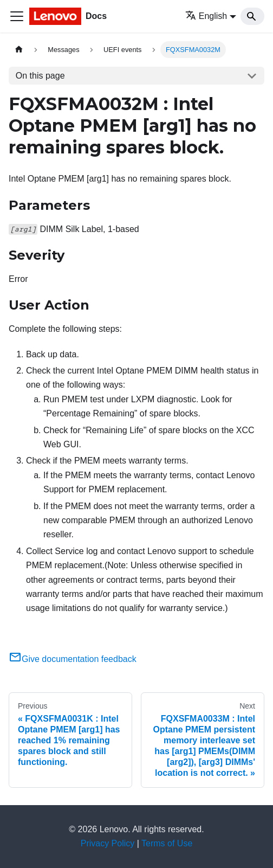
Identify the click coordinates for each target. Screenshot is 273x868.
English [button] (206, 16)
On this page (40, 76)
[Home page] (19, 50)
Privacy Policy (108, 843)
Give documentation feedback (73, 659)
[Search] (252, 16)
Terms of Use (167, 843)
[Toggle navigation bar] (17, 16)
